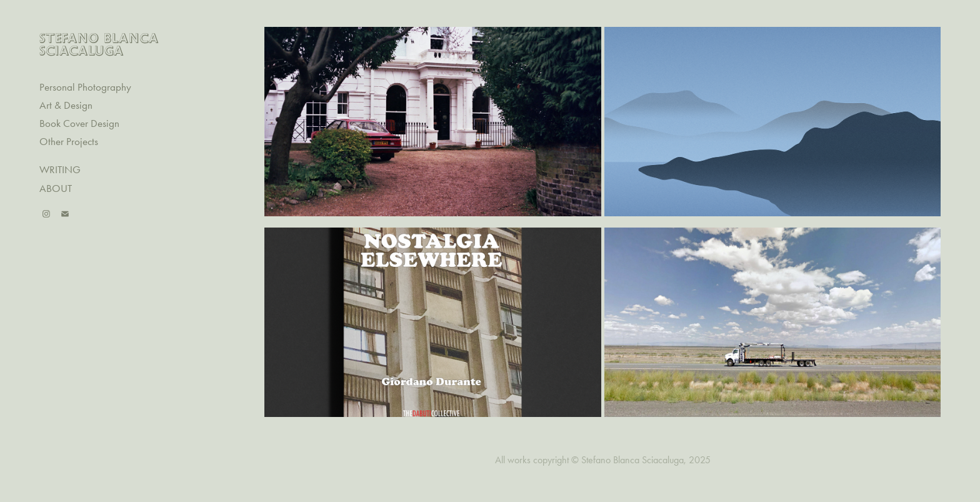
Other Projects (69, 141)
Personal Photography (85, 87)
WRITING (60, 169)
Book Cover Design (79, 123)
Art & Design (66, 105)
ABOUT (56, 188)
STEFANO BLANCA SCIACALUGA (101, 43)
